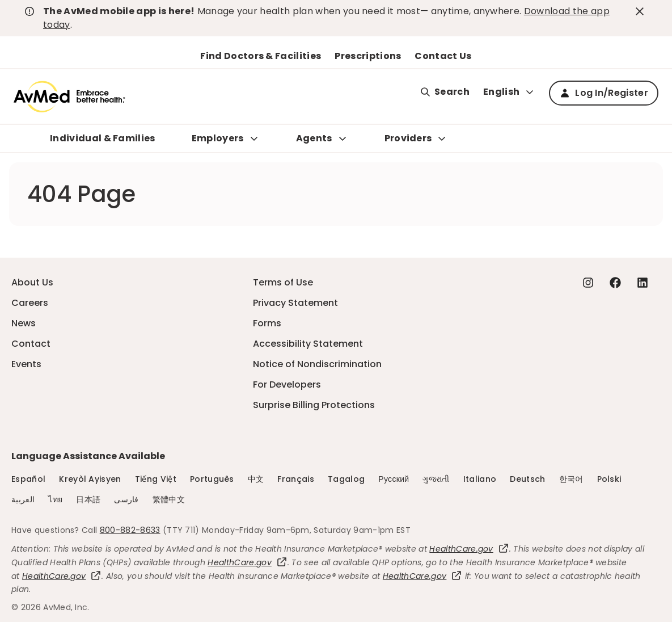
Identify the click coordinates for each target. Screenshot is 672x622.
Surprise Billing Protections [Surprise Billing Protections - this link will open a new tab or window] (314, 405)
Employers (218, 138)
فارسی (126, 499)
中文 (256, 479)
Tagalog (346, 479)
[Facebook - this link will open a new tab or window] (615, 283)
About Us (32, 282)
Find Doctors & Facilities (261, 56)
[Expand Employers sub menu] (254, 138)
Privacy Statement (295, 303)
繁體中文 (169, 499)
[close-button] (641, 11)
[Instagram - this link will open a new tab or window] (588, 283)
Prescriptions (368, 56)
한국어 (571, 479)
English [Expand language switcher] (509, 92)
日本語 (88, 499)
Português (212, 479)
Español (28, 479)
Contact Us (443, 56)
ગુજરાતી (436, 479)
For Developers (287, 384)
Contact (31, 344)
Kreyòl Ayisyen (90, 479)
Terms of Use (283, 282)
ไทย (55, 499)
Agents (314, 138)
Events (26, 364)
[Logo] (69, 96)
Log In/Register (604, 93)
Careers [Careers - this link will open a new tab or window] (30, 303)
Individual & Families (103, 138)
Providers (408, 138)
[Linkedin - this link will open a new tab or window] (643, 283)
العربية (23, 499)
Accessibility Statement (308, 344)
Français (296, 479)
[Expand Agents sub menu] (343, 138)
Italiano (480, 479)
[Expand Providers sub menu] (442, 138)
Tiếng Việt (156, 479)
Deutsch (527, 479)
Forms (267, 323)
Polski (609, 479)
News (24, 323)
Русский (394, 479)
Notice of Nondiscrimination (317, 364)
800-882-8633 (130, 530)
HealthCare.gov (469, 549)
